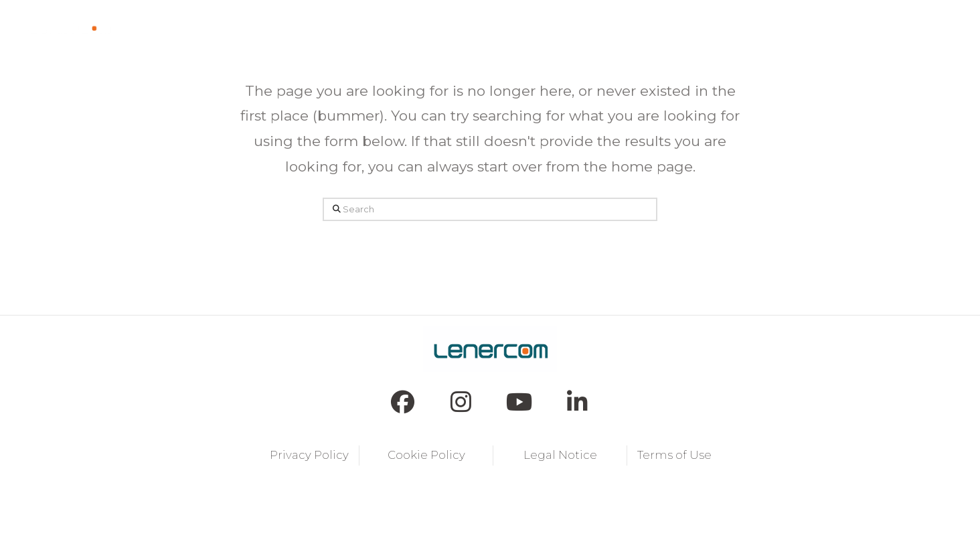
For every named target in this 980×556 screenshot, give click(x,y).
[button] (334, 27)
